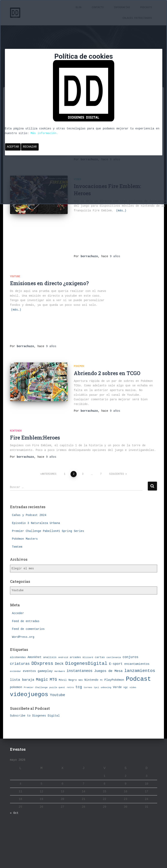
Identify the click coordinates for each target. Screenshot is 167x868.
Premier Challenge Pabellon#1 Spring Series (48, 531)
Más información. (44, 133)
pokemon (79, 366)
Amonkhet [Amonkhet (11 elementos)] (35, 657)
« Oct (14, 813)
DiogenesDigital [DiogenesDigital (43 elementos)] (86, 664)
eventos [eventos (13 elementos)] (29, 671)
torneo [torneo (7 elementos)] (88, 687)
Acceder (18, 613)
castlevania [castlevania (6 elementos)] (114, 657)
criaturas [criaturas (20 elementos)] (20, 664)
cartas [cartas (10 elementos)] (100, 657)
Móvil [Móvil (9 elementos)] (63, 680)
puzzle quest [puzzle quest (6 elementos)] (57, 687)
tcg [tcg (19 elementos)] (79, 687)
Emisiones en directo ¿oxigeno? (49, 283)
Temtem (17, 547)
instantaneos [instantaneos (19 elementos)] (80, 671)
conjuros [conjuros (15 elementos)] (131, 657)
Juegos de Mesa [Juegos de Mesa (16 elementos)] (108, 671)
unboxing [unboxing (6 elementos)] (106, 687)
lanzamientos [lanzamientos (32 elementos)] (140, 671)
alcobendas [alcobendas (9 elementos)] (18, 657)
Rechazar (30, 147)
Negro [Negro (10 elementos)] (73, 680)
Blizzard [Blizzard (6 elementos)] (88, 657)
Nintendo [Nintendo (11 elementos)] (91, 680)
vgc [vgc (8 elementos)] (126, 687)
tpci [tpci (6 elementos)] (96, 687)
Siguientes (117, 474)
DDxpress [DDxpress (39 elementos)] (42, 664)
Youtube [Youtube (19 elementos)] (57, 695)
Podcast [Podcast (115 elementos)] (138, 679)
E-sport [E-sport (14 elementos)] (116, 664)
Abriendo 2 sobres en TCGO (107, 373)
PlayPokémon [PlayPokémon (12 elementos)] (114, 680)
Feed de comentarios (28, 629)
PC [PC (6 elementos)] (101, 680)
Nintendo (16, 431)
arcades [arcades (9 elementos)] (75, 657)
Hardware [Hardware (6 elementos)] (60, 671)
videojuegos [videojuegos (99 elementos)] (29, 695)
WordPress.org (23, 637)
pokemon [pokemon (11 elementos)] (16, 687)
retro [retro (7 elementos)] (70, 687)
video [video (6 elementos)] (133, 687)
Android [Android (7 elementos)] (63, 657)
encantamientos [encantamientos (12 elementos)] (137, 664)
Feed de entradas (26, 621)
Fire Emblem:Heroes (35, 438)
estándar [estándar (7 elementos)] (16, 671)
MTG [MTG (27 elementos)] (53, 680)
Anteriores (49, 474)
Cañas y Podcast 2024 (29, 515)
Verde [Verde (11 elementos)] (117, 687)
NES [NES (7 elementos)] (81, 680)
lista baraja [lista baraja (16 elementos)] (22, 680)
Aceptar (13, 147)
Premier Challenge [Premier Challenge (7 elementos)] (36, 687)
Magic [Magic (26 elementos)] (42, 680)
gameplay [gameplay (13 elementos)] (45, 671)
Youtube (15, 277)
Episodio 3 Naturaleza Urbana (36, 523)
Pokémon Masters (25, 539)
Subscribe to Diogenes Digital (35, 716)
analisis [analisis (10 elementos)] (50, 657)
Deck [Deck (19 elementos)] (59, 664)
